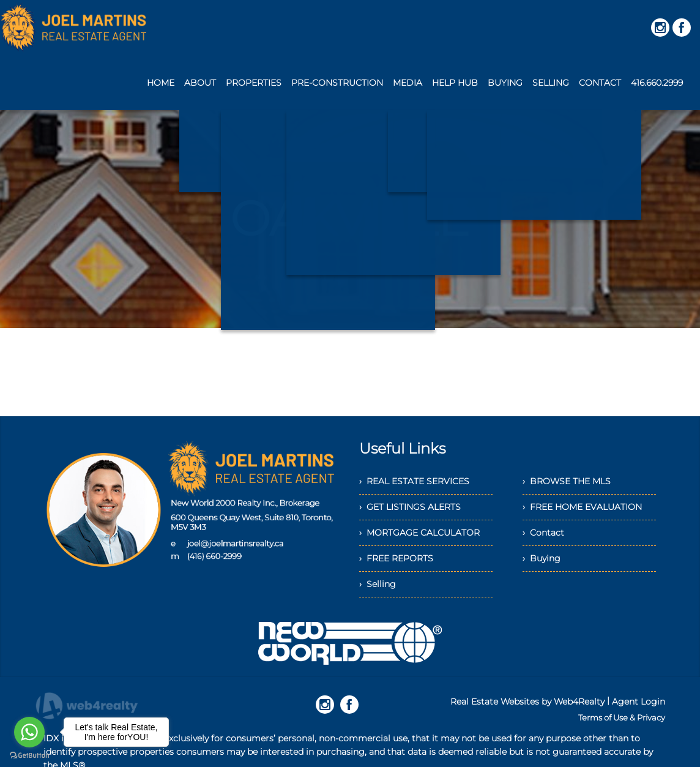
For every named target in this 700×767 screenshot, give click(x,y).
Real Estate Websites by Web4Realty (527, 702)
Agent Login (639, 702)
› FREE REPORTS (396, 558)
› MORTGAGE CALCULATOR (419, 533)
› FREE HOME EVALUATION (582, 507)
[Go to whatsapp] (29, 732)
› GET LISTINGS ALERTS (410, 507)
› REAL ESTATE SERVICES (414, 481)
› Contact (543, 533)
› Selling (378, 584)
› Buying (542, 558)
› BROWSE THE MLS (567, 481)
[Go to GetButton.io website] (29, 755)
